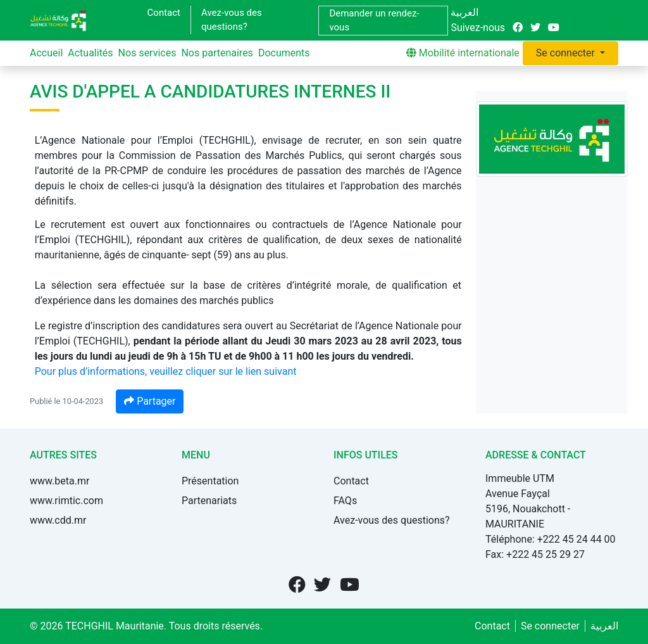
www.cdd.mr (58, 520)
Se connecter (567, 53)
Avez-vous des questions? (232, 20)
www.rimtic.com (66, 501)
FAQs (345, 501)
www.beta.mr (59, 481)
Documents (284, 53)
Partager (150, 401)
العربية (464, 12)
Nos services (147, 53)
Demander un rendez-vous (374, 21)
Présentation (210, 481)
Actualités (90, 53)
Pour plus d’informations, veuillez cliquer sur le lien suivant (166, 371)
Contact (164, 13)
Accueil (46, 53)
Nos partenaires (217, 53)
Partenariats (209, 501)
